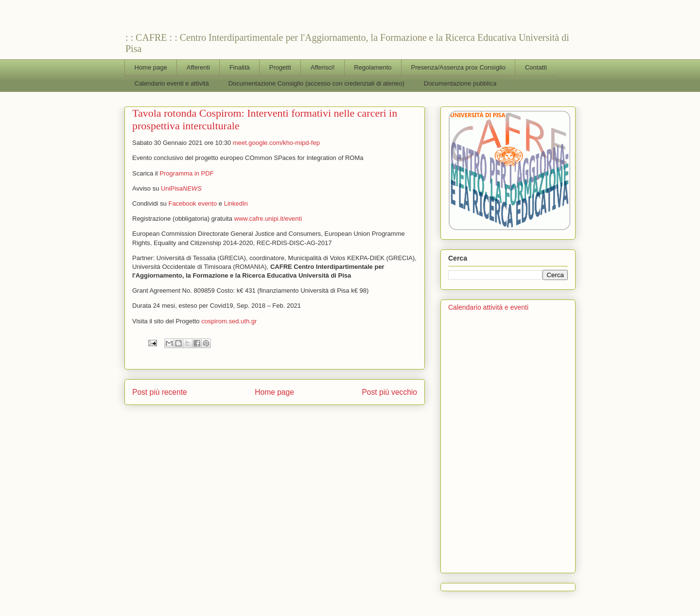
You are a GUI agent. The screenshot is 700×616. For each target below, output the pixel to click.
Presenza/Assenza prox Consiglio (458, 67)
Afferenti (198, 67)
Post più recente (160, 392)
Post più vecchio (389, 392)
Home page (151, 67)
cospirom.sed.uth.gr (229, 321)
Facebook (182, 203)
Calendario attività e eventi (488, 307)
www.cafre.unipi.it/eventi (268, 219)
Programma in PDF (186, 173)
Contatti (536, 67)
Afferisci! (323, 67)
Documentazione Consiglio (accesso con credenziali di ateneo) (316, 83)
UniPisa (182, 188)
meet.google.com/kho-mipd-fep (276, 143)
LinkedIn (236, 203)
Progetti (280, 67)
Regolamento (373, 67)
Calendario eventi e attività (172, 83)
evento (207, 203)
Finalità (240, 67)
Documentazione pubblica (460, 83)
